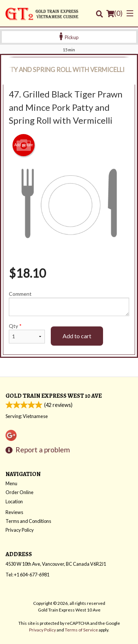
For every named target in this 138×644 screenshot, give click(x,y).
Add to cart (77, 336)
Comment (69, 303)
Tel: (27, 575)
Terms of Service (81, 630)
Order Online (20, 492)
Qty (27, 333)
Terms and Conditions (28, 521)
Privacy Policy (20, 530)
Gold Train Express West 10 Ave (54, 396)
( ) (114, 13)
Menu (11, 483)
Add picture (24, 145)
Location (14, 501)
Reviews (14, 512)
